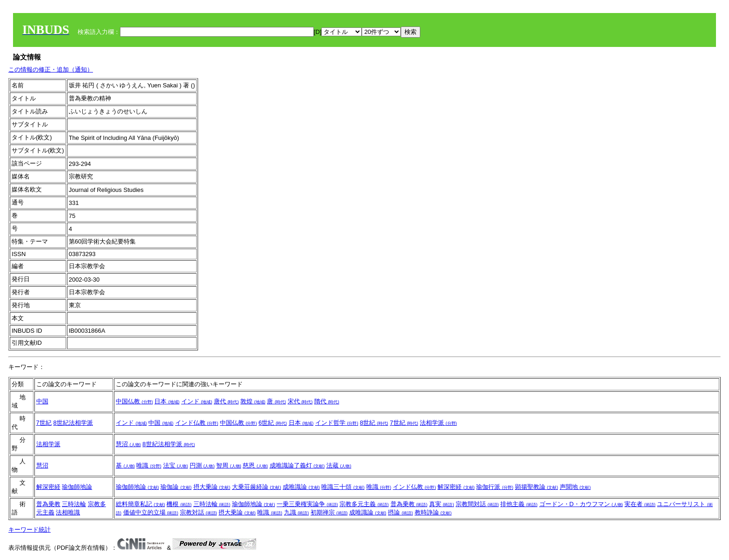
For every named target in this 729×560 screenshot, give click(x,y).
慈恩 (255, 465)
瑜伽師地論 (77, 487)
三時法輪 (74, 504)
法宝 (176, 465)
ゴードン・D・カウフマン (581, 504)
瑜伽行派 (495, 487)
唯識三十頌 (343, 487)
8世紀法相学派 (73, 423)
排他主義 (519, 504)
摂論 (400, 512)
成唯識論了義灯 (297, 465)
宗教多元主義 (364, 504)
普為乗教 (48, 504)
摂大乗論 (212, 487)
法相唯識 (68, 512)
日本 (167, 401)
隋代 (327, 401)
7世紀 (44, 423)
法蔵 (339, 465)
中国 (42, 401)
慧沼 (128, 444)
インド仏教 (197, 423)
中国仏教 (134, 401)
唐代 (226, 401)
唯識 (149, 465)
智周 (229, 465)
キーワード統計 (30, 530)
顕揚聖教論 (537, 487)
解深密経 (48, 487)
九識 (297, 512)
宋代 (300, 401)
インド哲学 (337, 423)
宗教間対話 (477, 504)
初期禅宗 (329, 512)
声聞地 (575, 487)
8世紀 (374, 423)
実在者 (640, 504)
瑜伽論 (176, 487)
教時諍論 (433, 512)
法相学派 (438, 423)
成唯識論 (301, 487)
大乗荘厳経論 (257, 487)
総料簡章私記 (140, 504)
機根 (179, 504)
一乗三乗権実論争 (307, 504)
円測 (202, 465)
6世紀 (273, 423)
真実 (442, 504)
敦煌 (253, 401)
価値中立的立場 (151, 512)
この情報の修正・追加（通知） (51, 69)
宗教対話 (199, 512)
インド (197, 401)
